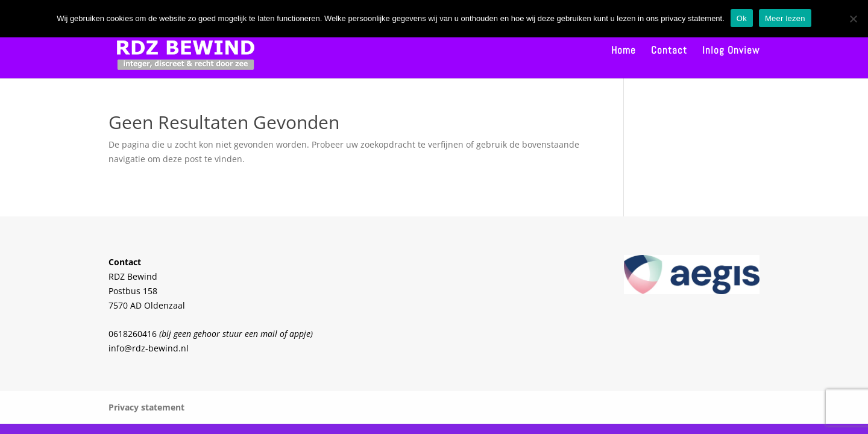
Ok (742, 18)
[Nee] (853, 19)
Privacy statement (146, 407)
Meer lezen (785, 18)
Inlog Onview (731, 51)
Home (624, 51)
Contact (669, 51)
